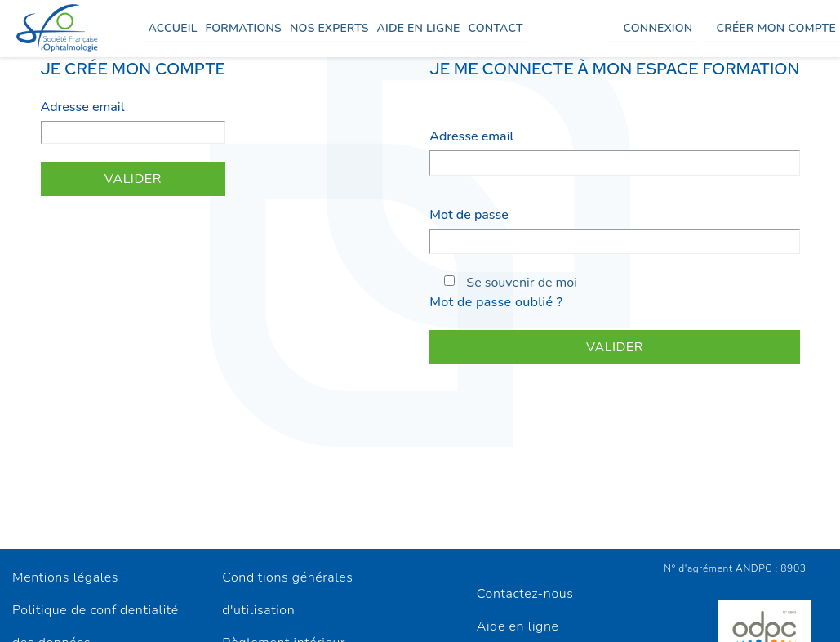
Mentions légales (65, 577)
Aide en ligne (419, 28)
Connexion (658, 28)
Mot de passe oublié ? (496, 302)
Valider (133, 179)
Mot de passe (469, 215)
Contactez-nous (525, 594)
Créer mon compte (776, 28)
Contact (495, 28)
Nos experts (329, 28)
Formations (244, 28)
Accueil (172, 28)
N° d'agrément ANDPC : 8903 (735, 568)
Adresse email (83, 107)
